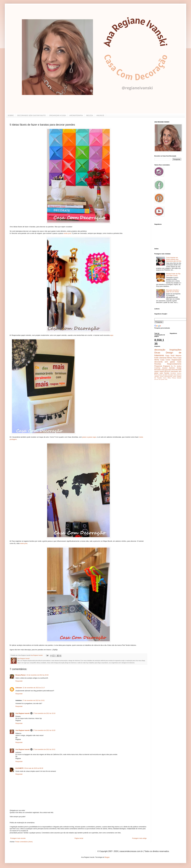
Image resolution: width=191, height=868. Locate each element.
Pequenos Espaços (162, 366)
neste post (67, 233)
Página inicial (79, 838)
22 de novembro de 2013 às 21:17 (34, 688)
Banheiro (172, 368)
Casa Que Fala (166, 370)
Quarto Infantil (159, 371)
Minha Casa (159, 360)
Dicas (157, 353)
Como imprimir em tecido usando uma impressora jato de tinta (174, 259)
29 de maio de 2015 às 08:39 (34, 768)
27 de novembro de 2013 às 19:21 (44, 749)
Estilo (156, 358)
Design (179, 368)
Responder (19, 681)
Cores (168, 360)
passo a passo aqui (89, 437)
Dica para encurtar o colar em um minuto (173, 291)
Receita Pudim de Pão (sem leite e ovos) (173, 275)
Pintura (174, 378)
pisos (175, 376)
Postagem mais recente (18, 838)
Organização (176, 360)
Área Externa (177, 375)
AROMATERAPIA (76, 115)
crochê (162, 376)
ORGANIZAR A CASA (57, 115)
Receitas (158, 364)
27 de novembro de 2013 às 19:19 (44, 713)
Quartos (165, 368)
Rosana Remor (21, 675)
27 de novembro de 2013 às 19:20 (44, 730)
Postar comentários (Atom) (24, 842)
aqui (112, 335)
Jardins (179, 366)
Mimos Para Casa (174, 358)
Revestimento (168, 376)
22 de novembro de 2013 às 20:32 (38, 675)
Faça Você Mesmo (173, 356)
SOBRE (11, 115)
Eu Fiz (173, 366)
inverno (179, 373)
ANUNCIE (100, 115)
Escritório (173, 373)
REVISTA (167, 371)
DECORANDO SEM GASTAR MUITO (31, 115)
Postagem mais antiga (139, 838)
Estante (179, 378)
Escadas (171, 375)
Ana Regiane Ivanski (23, 713)
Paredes (167, 373)
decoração (160, 350)
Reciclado (158, 370)
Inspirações (175, 350)
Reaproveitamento (174, 364)
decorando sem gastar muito (168, 362)
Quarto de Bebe (163, 375)
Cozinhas (157, 368)
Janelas (157, 376)
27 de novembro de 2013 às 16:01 (34, 700)
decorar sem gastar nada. (161, 379)
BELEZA (90, 115)
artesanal (163, 358)
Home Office (167, 378)
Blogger (107, 857)
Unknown (19, 688)
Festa (156, 375)
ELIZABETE (20, 768)
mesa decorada (176, 370)
